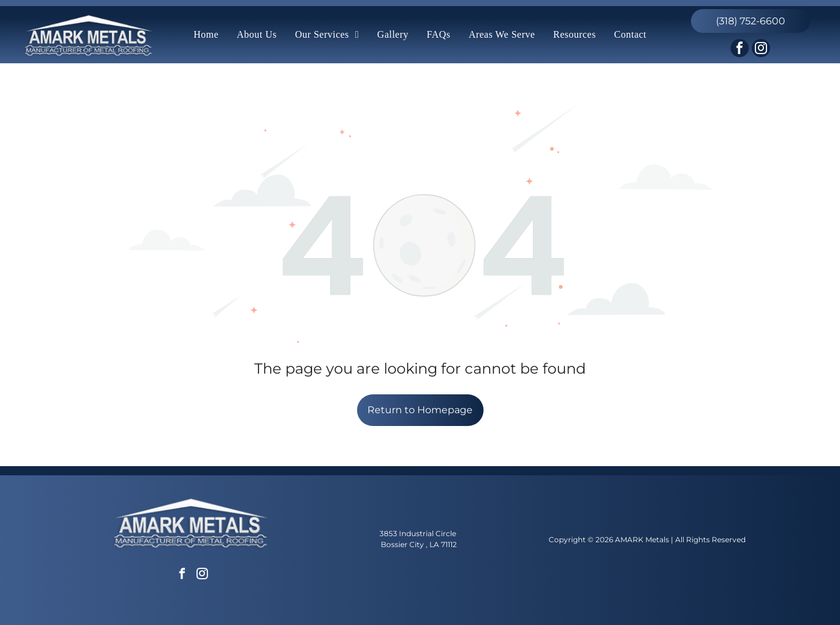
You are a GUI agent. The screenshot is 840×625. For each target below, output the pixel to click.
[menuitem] (206, 35)
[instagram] (761, 50)
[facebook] (740, 50)
